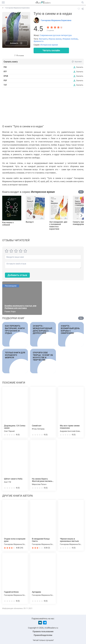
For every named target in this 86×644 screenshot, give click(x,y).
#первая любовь (70, 39)
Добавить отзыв (17, 275)
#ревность (39, 41)
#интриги (43, 39)
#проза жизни (55, 39)
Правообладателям (43, 635)
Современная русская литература (56, 35)
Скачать (80, 67)
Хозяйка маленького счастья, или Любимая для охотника (20, 307)
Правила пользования (43, 631)
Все (81, 192)
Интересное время (49, 45)
